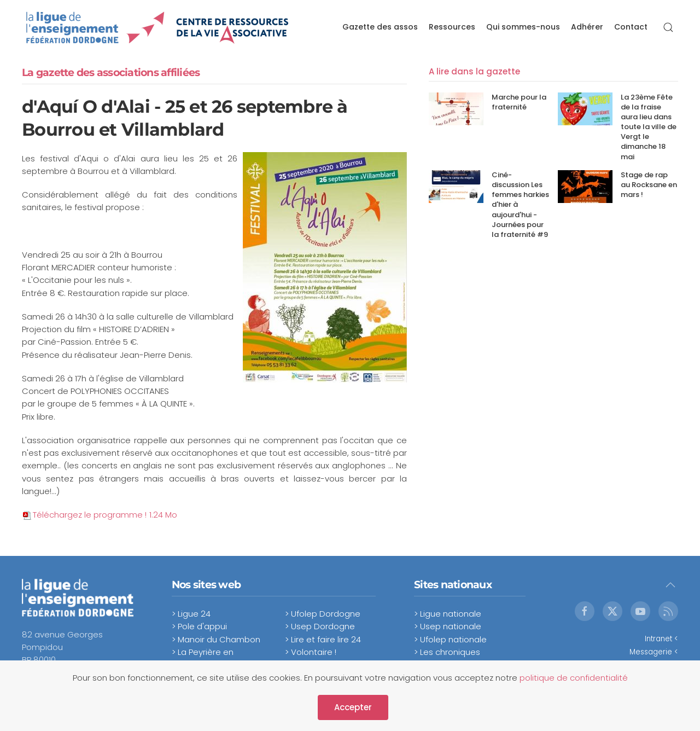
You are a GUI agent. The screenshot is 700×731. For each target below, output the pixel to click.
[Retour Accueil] (158, 27)
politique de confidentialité (574, 678)
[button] (668, 27)
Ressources (452, 27)
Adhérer (587, 27)
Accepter (353, 707)
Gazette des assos (380, 27)
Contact (631, 27)
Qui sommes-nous (523, 27)
